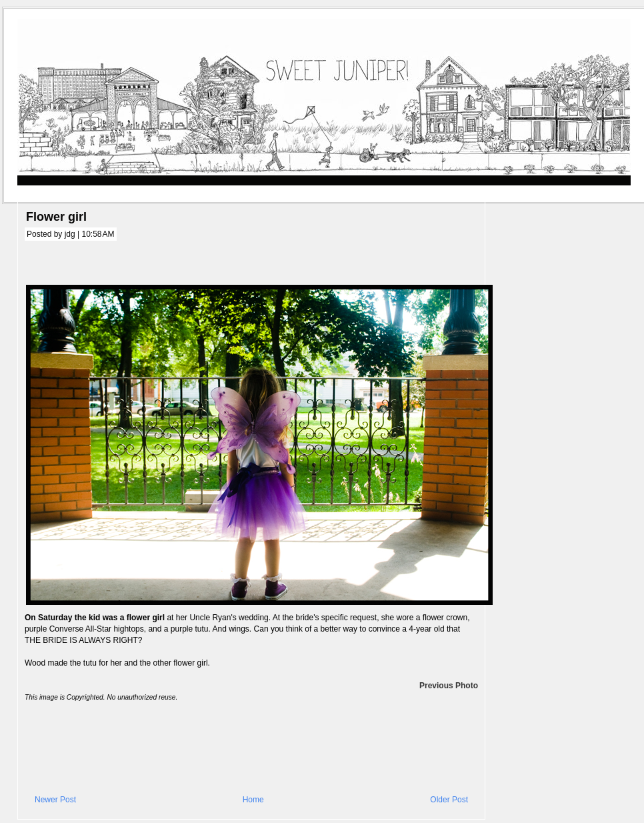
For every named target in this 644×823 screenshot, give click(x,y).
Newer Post (55, 800)
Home (253, 800)
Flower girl (56, 217)
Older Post (449, 800)
